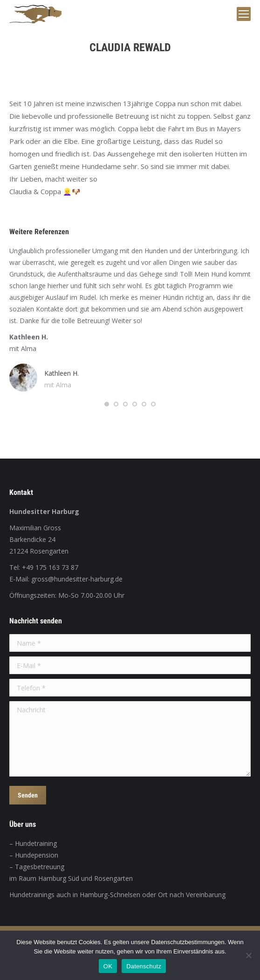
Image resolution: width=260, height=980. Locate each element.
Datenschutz (144, 966)
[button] (107, 404)
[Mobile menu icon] (244, 14)
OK (108, 966)
